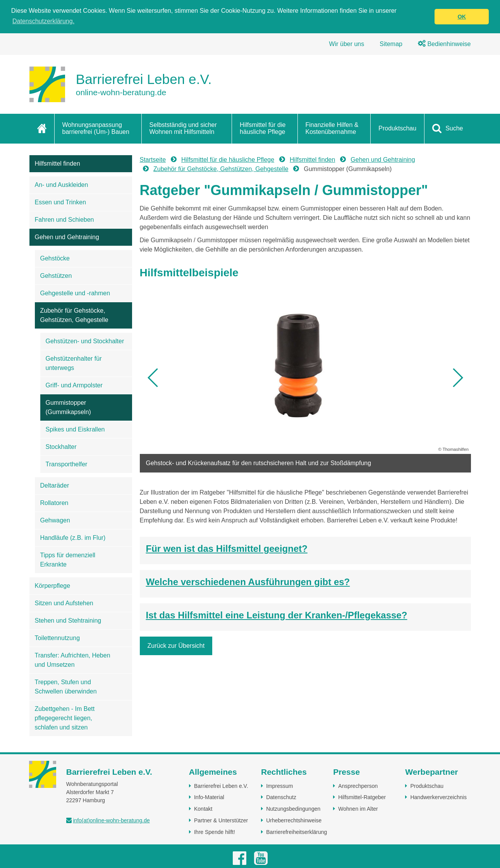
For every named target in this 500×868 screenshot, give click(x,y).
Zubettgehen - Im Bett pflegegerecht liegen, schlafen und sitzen (65, 718)
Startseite (153, 160)
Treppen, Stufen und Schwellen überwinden (66, 687)
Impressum (279, 786)
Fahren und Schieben (64, 220)
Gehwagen (55, 520)
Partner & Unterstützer (221, 820)
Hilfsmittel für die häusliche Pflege (263, 128)
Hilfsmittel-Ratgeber (362, 797)
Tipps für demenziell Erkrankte (68, 560)
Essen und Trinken (61, 202)
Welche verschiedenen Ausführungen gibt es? (248, 582)
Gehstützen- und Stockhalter (85, 341)
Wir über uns (347, 44)
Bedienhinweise (444, 44)
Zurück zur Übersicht (176, 646)
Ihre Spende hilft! (215, 832)
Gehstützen (56, 276)
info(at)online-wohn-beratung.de (111, 820)
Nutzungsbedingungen (293, 809)
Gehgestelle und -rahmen (75, 293)
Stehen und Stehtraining (68, 621)
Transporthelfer (67, 464)
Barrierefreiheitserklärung (296, 832)
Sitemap (391, 44)
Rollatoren (54, 503)
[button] (153, 378)
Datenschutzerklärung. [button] (43, 21)
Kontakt (203, 809)
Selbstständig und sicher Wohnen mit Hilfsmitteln (183, 128)
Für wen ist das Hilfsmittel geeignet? (227, 549)
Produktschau (397, 128)
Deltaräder (55, 485)
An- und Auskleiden (62, 185)
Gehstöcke (55, 258)
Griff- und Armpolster (74, 385)
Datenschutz (281, 797)
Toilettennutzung (58, 638)
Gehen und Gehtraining (67, 237)
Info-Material (209, 797)
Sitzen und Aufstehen (64, 603)
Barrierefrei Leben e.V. (221, 786)
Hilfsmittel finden (58, 163)
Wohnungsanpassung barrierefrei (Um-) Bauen (96, 128)
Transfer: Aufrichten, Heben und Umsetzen (73, 660)
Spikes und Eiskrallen (75, 429)
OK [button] (462, 17)
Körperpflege (53, 586)
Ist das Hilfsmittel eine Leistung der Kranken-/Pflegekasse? (277, 615)
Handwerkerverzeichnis (438, 797)
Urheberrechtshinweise (294, 820)
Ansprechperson (358, 786)
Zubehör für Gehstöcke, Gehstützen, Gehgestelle (74, 315)
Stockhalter (61, 447)
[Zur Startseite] (121, 84)
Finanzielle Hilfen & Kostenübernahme (332, 128)
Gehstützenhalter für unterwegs (74, 363)
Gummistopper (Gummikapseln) (68, 407)
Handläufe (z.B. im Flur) (73, 538)
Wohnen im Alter (358, 809)
